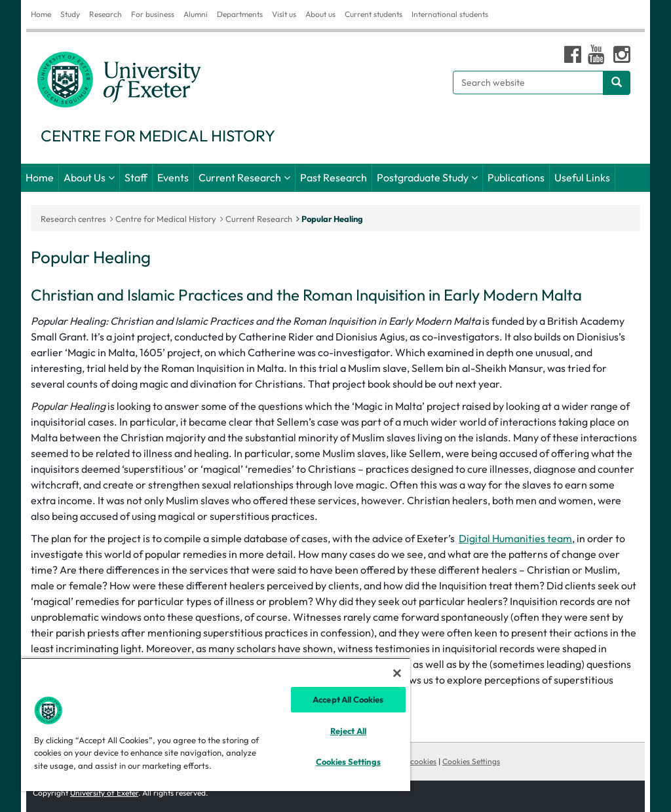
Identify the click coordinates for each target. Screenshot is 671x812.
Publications (516, 177)
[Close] (397, 673)
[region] (216, 724)
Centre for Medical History (166, 219)
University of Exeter (104, 793)
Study (70, 14)
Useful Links (582, 177)
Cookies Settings (471, 761)
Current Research (240, 177)
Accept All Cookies (348, 699)
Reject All (348, 731)
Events (173, 177)
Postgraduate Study (423, 177)
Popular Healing (332, 219)
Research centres (73, 219)
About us (320, 14)
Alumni (196, 14)
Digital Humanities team (515, 538)
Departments (240, 14)
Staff (136, 177)
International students (450, 14)
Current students (374, 14)
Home (41, 14)
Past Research (334, 177)
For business (153, 14)
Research (105, 14)
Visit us (284, 14)
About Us (85, 177)
